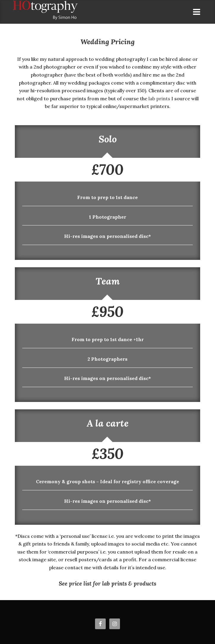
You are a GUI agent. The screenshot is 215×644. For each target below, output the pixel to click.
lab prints (159, 98)
